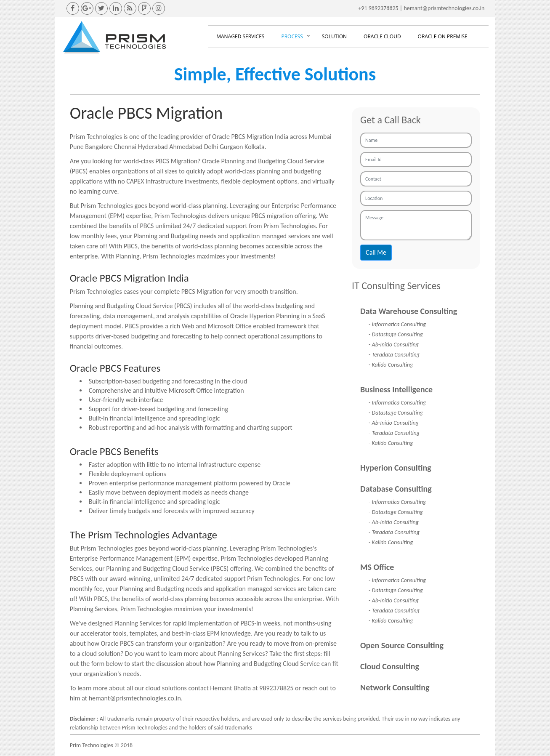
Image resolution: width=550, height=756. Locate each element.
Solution (334, 36)
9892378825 (384, 8)
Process (292, 36)
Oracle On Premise (443, 36)
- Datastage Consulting (396, 334)
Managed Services (240, 36)
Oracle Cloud (382, 36)
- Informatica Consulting (397, 324)
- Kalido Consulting (391, 365)
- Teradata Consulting (394, 355)
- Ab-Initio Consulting (394, 345)
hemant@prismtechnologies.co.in (444, 8)
